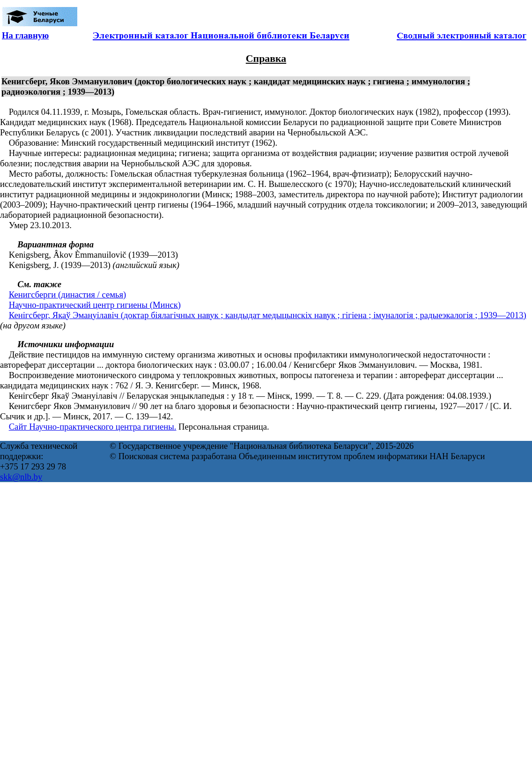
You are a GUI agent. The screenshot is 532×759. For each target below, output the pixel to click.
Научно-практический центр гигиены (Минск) (95, 305)
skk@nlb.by (21, 477)
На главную (25, 35)
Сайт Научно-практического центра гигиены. (93, 427)
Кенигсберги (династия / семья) (68, 294)
